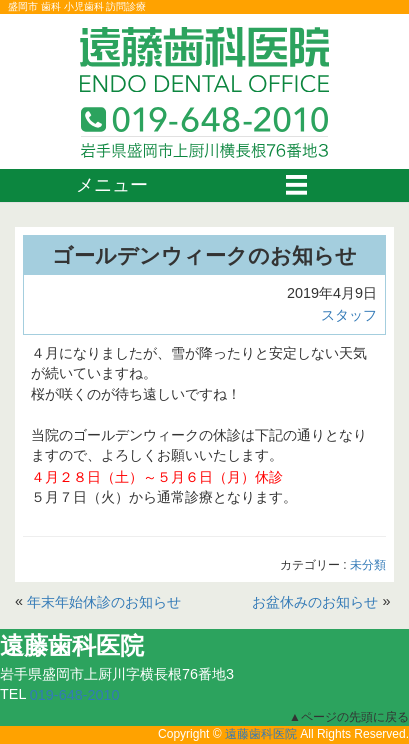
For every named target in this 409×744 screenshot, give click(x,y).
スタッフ (349, 315)
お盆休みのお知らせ (315, 602)
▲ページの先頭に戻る (349, 716)
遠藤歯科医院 (261, 735)
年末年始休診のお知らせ (104, 602)
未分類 (368, 565)
